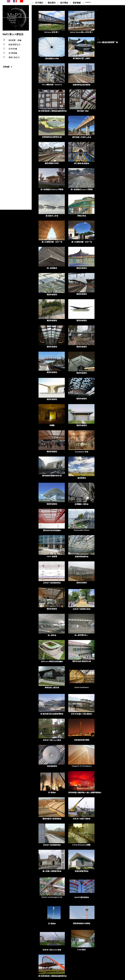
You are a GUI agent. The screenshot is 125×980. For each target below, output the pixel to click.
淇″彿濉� (13, 53)
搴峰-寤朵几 (14, 57)
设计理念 (64, 3)
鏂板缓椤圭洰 (14, 44)
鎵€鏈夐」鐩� (15, 40)
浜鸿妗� (13, 49)
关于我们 (39, 3)
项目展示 (52, 3)
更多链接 (77, 3)
